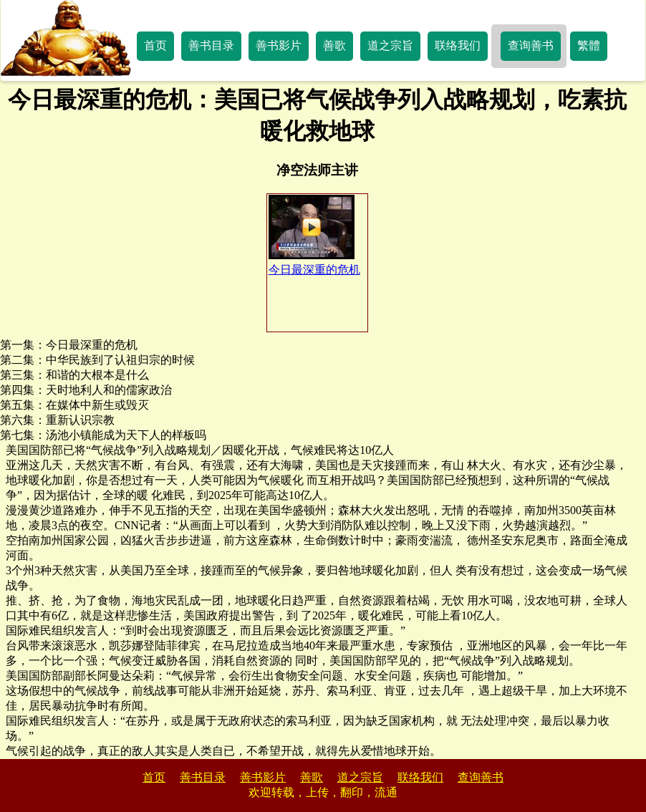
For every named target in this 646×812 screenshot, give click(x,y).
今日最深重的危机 (314, 235)
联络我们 (458, 45)
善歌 (334, 45)
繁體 (589, 45)
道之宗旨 (390, 45)
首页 (155, 45)
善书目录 (211, 45)
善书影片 (279, 45)
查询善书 (531, 45)
